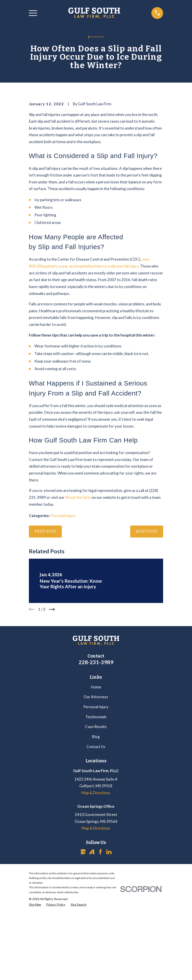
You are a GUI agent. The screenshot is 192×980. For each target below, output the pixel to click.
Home (96, 763)
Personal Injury (63, 591)
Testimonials (96, 792)
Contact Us (96, 822)
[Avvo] (92, 927)
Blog (96, 812)
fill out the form (78, 573)
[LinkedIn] (109, 927)
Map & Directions (96, 868)
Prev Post (45, 607)
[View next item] (52, 685)
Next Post (147, 607)
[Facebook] (100, 927)
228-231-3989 (96, 738)
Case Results (96, 802)
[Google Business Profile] (83, 927)
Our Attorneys (96, 772)
